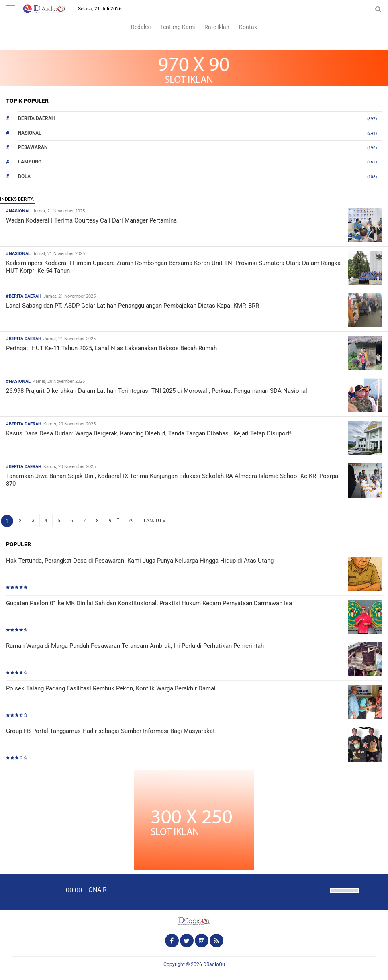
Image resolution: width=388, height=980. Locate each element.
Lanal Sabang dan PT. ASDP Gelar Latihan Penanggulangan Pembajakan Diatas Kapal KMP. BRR (133, 306)
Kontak (248, 27)
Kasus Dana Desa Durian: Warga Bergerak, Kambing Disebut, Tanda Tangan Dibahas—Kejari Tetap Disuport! (149, 433)
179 (130, 521)
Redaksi (141, 27)
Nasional (30, 133)
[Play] (26, 892)
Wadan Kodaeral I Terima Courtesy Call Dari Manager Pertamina (91, 220)
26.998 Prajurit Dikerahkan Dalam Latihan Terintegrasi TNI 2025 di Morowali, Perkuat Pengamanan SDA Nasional (157, 391)
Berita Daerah (36, 118)
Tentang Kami (178, 27)
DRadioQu (214, 964)
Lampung (30, 162)
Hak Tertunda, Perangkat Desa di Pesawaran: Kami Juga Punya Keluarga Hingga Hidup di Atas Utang (140, 561)
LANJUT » (155, 521)
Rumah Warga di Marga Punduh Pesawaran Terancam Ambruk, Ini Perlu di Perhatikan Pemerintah (135, 646)
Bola (24, 176)
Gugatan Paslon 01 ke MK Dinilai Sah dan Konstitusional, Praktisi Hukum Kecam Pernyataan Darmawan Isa (149, 603)
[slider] (344, 896)
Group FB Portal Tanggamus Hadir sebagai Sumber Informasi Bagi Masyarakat (110, 731)
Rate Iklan (217, 27)
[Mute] (321, 890)
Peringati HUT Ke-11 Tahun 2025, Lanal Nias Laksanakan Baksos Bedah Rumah (111, 348)
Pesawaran (33, 147)
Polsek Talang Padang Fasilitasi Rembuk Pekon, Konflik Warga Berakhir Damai (111, 688)
